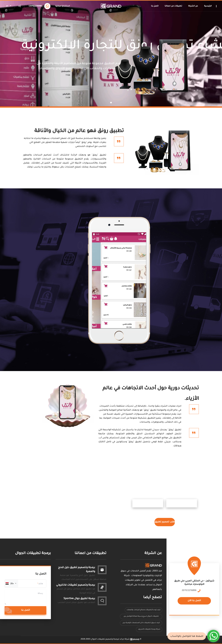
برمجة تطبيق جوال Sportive (79, 599)
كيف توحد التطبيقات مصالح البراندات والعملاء (143, 610)
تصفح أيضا (153, 598)
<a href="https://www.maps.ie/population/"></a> (194, 585)
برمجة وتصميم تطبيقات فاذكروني (76, 585)
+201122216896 (35, 6)
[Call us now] (47, 6)
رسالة (40, 594)
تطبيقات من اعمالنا (90, 554)
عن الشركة (153, 554)
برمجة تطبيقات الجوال (33, 554)
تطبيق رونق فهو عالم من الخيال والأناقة (79, 131)
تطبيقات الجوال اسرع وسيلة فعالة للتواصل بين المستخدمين (141, 617)
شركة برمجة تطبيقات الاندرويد (149, 629)
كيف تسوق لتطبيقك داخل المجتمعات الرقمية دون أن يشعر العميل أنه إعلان (141, 624)
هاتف (41, 584)
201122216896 (189, 591)
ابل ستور (187, 503)
